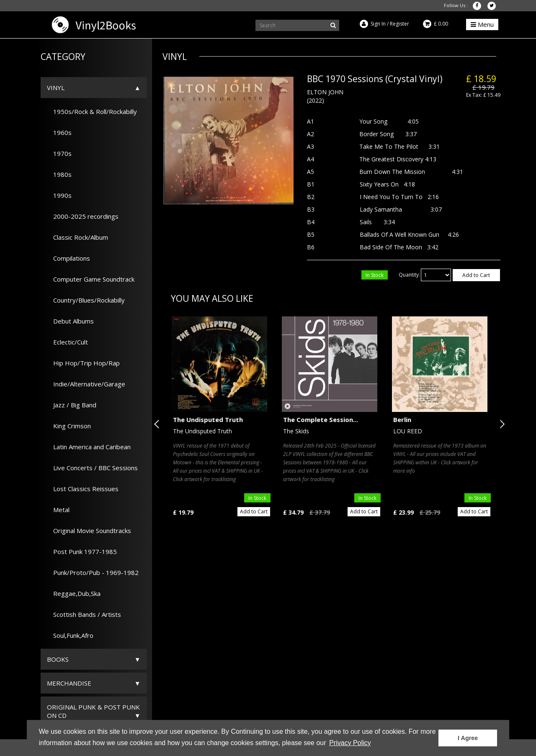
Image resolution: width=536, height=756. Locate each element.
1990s (59, 195)
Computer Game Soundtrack (91, 279)
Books (58, 659)
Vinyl (56, 88)
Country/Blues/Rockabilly (86, 300)
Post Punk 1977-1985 (82, 551)
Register (399, 24)
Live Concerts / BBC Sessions (92, 468)
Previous (158, 424)
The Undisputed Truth (208, 419)
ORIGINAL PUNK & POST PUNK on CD (93, 711)
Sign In (378, 24)
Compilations (68, 258)
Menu (482, 24)
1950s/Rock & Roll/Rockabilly (92, 111)
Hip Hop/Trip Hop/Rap (83, 363)
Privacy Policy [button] (350, 743)
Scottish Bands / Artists (84, 614)
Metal (58, 510)
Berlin (402, 419)
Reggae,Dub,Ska (74, 593)
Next (500, 424)
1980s (59, 174)
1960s (59, 132)
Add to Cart (476, 275)
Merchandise (69, 683)
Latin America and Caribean (89, 447)
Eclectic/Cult (67, 342)
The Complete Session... (321, 419)
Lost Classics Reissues (83, 489)
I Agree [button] (468, 738)
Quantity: (409, 275)
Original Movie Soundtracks (89, 531)
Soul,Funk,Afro (70, 635)
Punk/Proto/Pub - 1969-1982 (93, 572)
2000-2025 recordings (83, 216)
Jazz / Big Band (72, 405)
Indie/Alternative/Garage (86, 384)
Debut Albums (70, 321)
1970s (59, 153)
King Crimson (69, 426)
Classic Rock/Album (77, 237)
